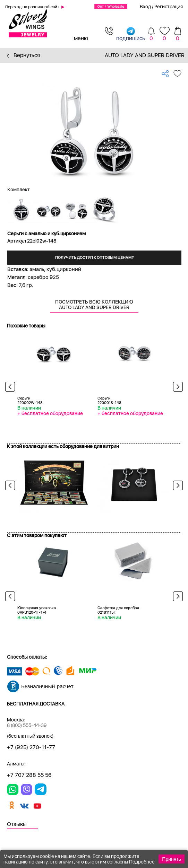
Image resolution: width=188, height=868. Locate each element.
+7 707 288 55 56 (29, 775)
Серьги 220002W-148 (30, 401)
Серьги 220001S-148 (109, 401)
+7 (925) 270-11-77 (31, 747)
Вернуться (23, 55)
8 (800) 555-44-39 (27, 725)
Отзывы (17, 824)
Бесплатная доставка (36, 704)
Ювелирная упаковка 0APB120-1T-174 (37, 610)
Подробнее (142, 862)
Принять (172, 859)
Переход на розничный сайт (32, 7)
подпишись (131, 34)
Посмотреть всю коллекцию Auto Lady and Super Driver (94, 305)
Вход (145, 7)
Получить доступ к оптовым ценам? (95, 258)
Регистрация (169, 7)
